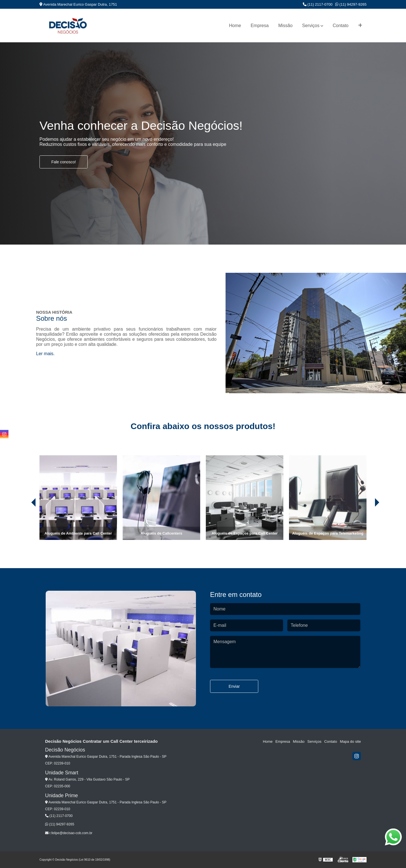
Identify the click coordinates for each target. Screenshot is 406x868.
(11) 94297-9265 (351, 4)
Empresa (260, 26)
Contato (341, 26)
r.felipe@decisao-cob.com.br (69, 833)
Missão (285, 26)
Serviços (311, 26)
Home (235, 26)
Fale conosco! (64, 162)
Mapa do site (350, 741)
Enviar (234, 686)
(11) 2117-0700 (318, 4)
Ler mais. (45, 354)
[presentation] (26, 524)
